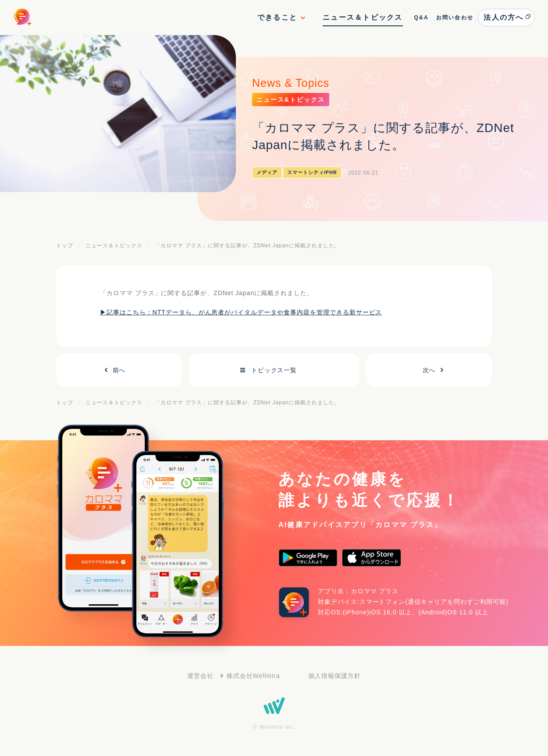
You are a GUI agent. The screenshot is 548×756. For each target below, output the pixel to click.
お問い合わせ (455, 18)
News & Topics (291, 83)
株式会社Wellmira (253, 676)
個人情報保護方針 (334, 676)
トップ (65, 246)
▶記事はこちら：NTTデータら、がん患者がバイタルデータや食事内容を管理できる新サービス (241, 312)
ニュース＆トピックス (363, 17)
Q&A (421, 18)
